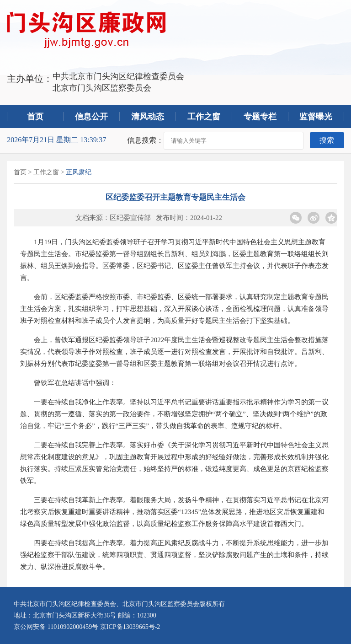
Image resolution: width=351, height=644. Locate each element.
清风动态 (148, 117)
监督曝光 (316, 117)
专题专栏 (260, 117)
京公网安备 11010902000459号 (56, 627)
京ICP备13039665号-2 (130, 627)
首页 (35, 117)
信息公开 (91, 117)
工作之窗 (204, 117)
